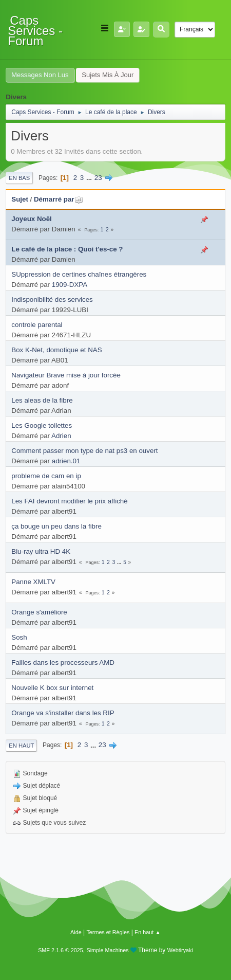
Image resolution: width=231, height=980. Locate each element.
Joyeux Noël (32, 219)
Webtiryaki (180, 950)
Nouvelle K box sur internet (52, 688)
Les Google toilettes (42, 425)
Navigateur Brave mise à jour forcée (66, 375)
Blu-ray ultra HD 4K (41, 551)
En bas (19, 178)
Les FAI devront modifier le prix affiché (69, 501)
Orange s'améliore (39, 612)
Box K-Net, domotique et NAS (56, 350)
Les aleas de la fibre (42, 400)
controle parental (37, 325)
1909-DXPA (70, 285)
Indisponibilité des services (52, 300)
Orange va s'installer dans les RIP (63, 713)
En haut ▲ (148, 932)
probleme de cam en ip (46, 476)
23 (98, 178)
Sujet (20, 199)
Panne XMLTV (33, 582)
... (90, 178)
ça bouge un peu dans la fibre (56, 526)
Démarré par (59, 199)
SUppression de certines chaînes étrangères (79, 274)
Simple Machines (108, 950)
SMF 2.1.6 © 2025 (61, 950)
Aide (76, 932)
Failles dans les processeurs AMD (63, 663)
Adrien (61, 436)
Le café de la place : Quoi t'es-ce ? (67, 249)
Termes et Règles (108, 932)
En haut (21, 746)
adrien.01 (66, 461)
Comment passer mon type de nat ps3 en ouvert (84, 451)
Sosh (19, 637)
